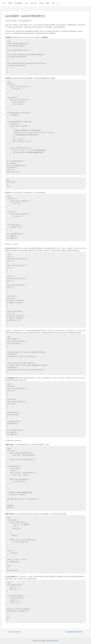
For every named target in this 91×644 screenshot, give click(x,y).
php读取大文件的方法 (14, 632)
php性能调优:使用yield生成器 (75, 632)
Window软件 (34, 3)
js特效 (26, 3)
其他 (53, 3)
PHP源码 (10, 3)
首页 (4, 3)
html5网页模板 (18, 3)
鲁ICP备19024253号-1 (53, 641)
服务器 (48, 3)
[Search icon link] (58, 3)
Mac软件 (42, 3)
